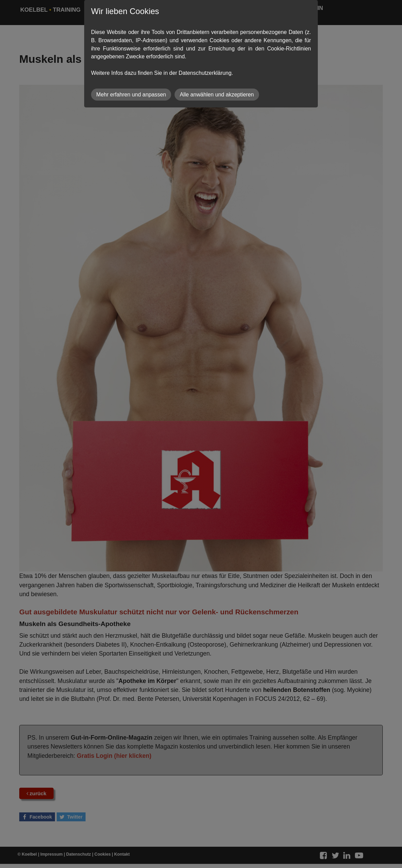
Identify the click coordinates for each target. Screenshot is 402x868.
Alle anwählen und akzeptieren (217, 95)
